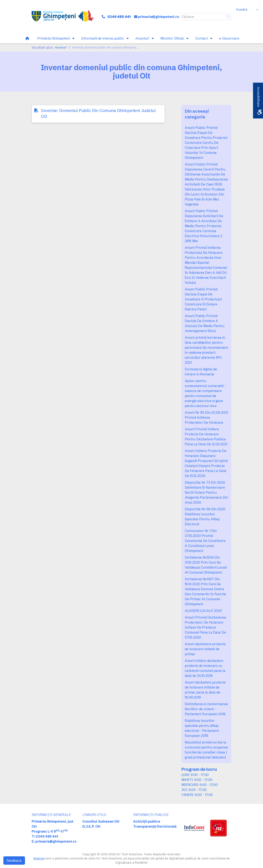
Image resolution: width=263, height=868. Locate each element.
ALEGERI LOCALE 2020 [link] (203, 611)
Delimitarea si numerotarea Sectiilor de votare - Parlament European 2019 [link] (206, 709)
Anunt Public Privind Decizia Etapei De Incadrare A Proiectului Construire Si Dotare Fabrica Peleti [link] (203, 299)
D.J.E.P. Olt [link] (91, 826)
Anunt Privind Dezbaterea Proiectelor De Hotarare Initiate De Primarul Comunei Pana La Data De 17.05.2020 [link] (205, 627)
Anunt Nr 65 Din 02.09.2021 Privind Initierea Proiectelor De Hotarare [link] (206, 417)
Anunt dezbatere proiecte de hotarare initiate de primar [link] (205, 649)
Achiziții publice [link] (147, 821)
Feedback (14, 861)
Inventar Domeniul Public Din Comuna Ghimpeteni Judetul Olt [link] (98, 113)
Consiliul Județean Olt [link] (101, 821)
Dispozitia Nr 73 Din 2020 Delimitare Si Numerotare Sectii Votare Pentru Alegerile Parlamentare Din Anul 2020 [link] (206, 492)
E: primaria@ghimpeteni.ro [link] (54, 841)
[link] (63, 17)
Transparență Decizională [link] (155, 826)
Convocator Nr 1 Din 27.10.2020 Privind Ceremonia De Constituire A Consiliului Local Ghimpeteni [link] (205, 541)
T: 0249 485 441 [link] (45, 836)
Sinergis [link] (39, 858)
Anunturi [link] (61, 47)
